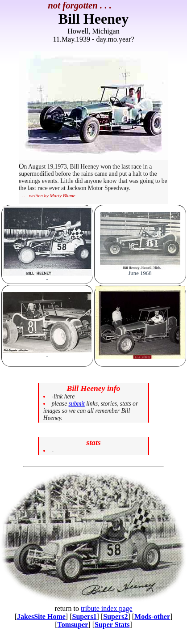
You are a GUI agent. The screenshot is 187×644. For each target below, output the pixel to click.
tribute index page (107, 608)
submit (77, 404)
